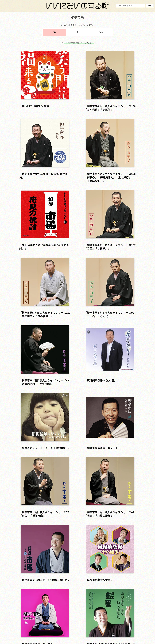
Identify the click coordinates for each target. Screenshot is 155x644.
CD (54, 31)
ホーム (39, 623)
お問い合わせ (39, 630)
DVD (101, 31)
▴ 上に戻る (77, 548)
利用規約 (77, 623)
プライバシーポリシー (77, 630)
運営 (114, 623)
